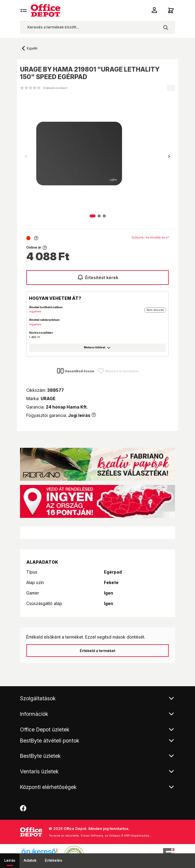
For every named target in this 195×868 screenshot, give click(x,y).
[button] (169, 157)
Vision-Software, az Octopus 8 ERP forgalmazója (115, 836)
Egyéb (32, 48)
